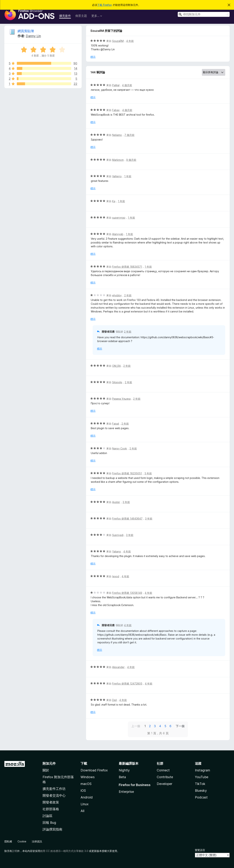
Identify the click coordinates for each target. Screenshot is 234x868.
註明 (15, 851)
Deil (114, 700)
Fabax (116, 110)
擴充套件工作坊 (54, 789)
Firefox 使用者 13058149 (127, 593)
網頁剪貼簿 (26, 31)
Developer (164, 784)
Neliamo (117, 135)
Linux (85, 804)
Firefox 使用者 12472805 (127, 684)
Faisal (116, 424)
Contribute (165, 777)
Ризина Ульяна (121, 399)
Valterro (117, 176)
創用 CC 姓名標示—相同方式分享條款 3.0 (64, 851)
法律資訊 (37, 841)
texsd (116, 576)
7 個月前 (129, 135)
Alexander (118, 667)
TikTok (200, 784)
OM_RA (116, 366)
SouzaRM (118, 41)
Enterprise (126, 792)
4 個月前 (127, 85)
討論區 (47, 816)
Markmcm (118, 160)
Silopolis (117, 382)
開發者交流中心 (54, 795)
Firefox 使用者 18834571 (127, 267)
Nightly (124, 770)
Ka (114, 201)
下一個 (180, 726)
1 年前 (128, 176)
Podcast (201, 797)
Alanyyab (118, 234)
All (82, 811)
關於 (46, 770)
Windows (88, 777)
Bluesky (201, 791)
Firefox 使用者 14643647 (127, 519)
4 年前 (130, 41)
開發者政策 (51, 802)
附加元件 (49, 763)
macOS (86, 784)
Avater (116, 502)
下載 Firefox (104, 5)
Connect (163, 770)
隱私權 (8, 841)
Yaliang (116, 551)
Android (87, 797)
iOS (83, 791)
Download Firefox (94, 770)
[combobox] (204, 14)
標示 (93, 57)
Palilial (116, 85)
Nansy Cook (120, 448)
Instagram (202, 770)
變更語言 (200, 850)
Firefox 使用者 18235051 (127, 473)
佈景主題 (81, 16)
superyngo (119, 218)
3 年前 (148, 473)
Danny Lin (33, 36)
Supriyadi (118, 535)
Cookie (22, 841)
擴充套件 (65, 16)
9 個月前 (131, 160)
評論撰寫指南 (52, 829)
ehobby (117, 295)
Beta (122, 777)
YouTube (202, 777)
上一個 (136, 726)
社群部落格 (51, 809)
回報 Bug (49, 823)
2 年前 (128, 295)
